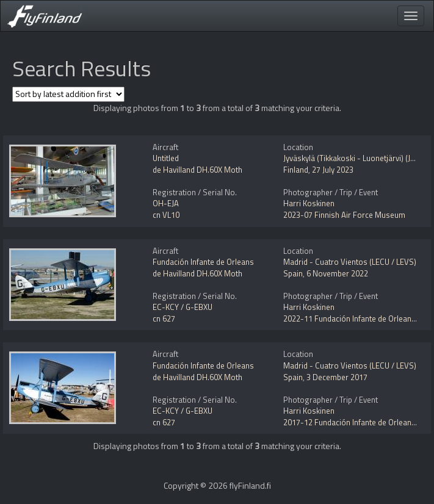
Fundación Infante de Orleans (203, 262)
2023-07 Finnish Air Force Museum (344, 215)
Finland (296, 170)
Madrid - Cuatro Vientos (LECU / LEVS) (350, 262)
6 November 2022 (337, 273)
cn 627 (164, 319)
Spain (293, 273)
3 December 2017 (337, 377)
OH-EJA (166, 203)
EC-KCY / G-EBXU (183, 307)
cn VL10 (166, 215)
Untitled (166, 158)
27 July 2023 (333, 170)
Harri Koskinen (309, 203)
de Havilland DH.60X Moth (197, 170)
